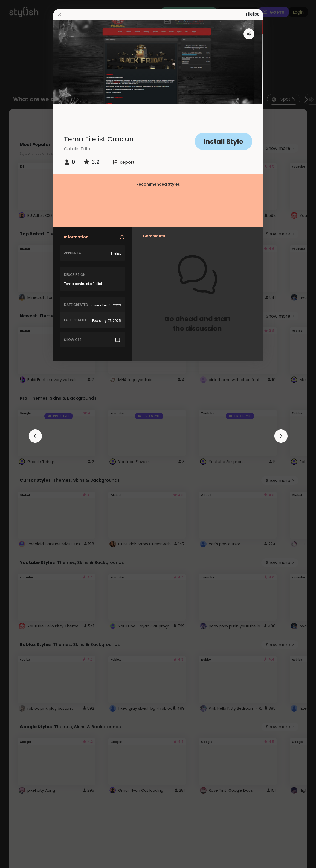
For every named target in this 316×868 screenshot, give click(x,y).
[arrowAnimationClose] (35, 436)
